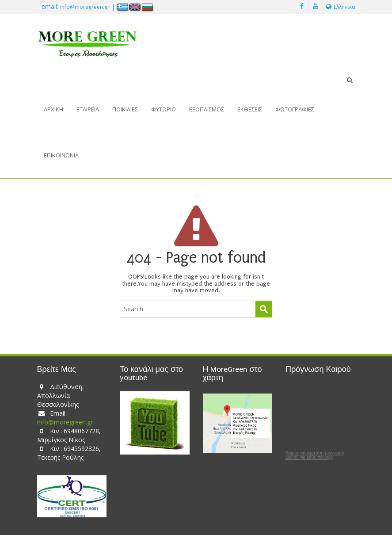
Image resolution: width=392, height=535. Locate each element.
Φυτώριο (164, 109)
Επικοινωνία (61, 155)
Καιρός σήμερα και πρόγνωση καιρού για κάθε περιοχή (315, 455)
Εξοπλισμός (207, 109)
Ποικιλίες (125, 109)
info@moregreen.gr (85, 7)
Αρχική (53, 109)
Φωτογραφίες (295, 109)
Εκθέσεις (250, 109)
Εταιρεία (88, 109)
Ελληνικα (341, 7)
